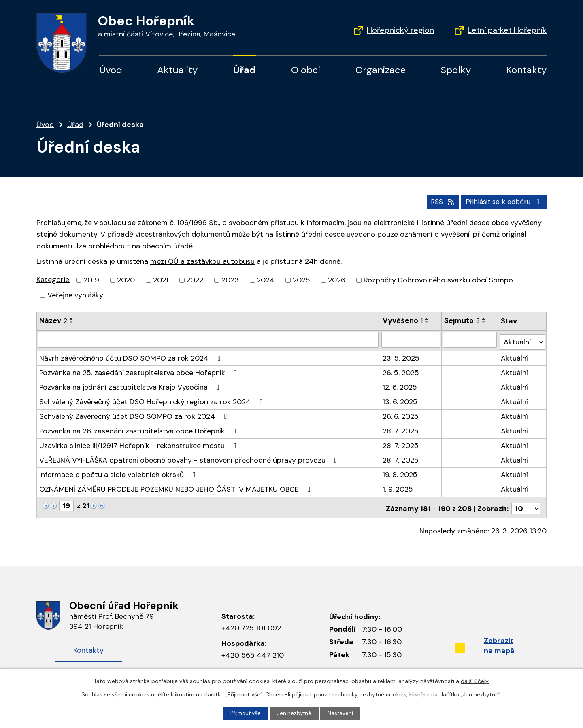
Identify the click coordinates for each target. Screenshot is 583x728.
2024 (266, 280)
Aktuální (515, 355)
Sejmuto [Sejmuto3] (462, 320)
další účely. (475, 681)
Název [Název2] (53, 320)
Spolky (456, 70)
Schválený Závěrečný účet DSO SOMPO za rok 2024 (135, 413)
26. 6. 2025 (401, 413)
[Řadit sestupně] (72, 322)
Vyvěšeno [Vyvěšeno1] (403, 320)
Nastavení (342, 713)
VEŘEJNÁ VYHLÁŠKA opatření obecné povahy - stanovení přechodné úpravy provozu (190, 457)
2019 (91, 280)
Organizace (381, 70)
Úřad (244, 70)
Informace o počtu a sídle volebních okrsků (119, 471)
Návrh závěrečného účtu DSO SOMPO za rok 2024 (131, 355)
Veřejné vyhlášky (75, 295)
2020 (126, 280)
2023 (230, 280)
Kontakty (526, 70)
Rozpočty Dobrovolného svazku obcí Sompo (438, 280)
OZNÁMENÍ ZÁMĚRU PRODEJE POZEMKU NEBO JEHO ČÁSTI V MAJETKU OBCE (177, 486)
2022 (195, 280)
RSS (436, 201)
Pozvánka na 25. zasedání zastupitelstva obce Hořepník (140, 369)
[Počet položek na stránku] (526, 503)
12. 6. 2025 (400, 384)
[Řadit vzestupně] (72, 318)
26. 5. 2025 (401, 369)
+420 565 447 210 (253, 649)
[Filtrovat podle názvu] (208, 339)
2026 (337, 280)
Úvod (111, 70)
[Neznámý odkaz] (46, 502)
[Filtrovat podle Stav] (522, 339)
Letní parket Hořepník (507, 30)
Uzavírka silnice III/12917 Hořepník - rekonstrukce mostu (139, 442)
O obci (306, 70)
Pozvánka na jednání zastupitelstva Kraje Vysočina (131, 384)
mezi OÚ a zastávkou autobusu (202, 261)
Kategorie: (53, 279)
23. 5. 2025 (401, 355)
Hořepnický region (400, 30)
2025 (301, 280)
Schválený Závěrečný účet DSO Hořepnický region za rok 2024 (152, 399)
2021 (161, 280)
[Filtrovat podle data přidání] (411, 339)
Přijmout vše (245, 713)
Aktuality (177, 70)
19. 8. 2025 (400, 471)
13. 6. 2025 (400, 399)
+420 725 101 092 (251, 622)
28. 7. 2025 (401, 428)
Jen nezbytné (295, 713)
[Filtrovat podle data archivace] (470, 339)
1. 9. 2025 (398, 486)
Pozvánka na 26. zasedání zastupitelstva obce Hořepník (139, 428)
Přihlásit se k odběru (502, 201)
